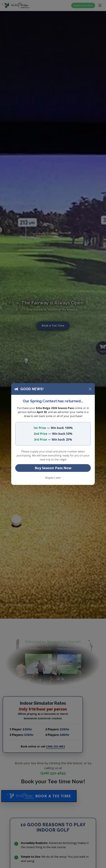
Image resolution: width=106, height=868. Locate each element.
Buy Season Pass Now (53, 468)
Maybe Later (53, 478)
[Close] (90, 389)
